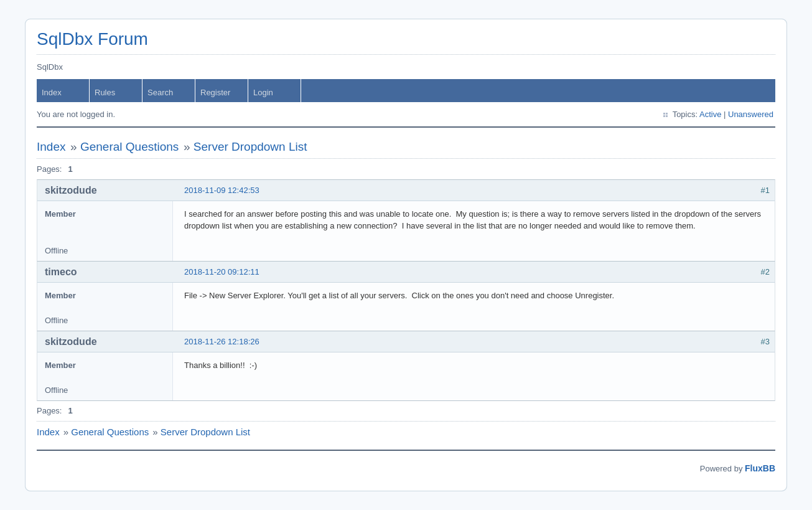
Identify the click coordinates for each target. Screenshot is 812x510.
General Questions (129, 147)
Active (710, 114)
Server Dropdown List (250, 147)
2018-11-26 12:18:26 (222, 342)
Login (263, 92)
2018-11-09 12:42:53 (222, 190)
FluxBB (760, 468)
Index (52, 92)
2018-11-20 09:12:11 (222, 272)
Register (215, 92)
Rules (105, 92)
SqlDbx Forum (92, 39)
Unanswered (751, 114)
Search (160, 92)
